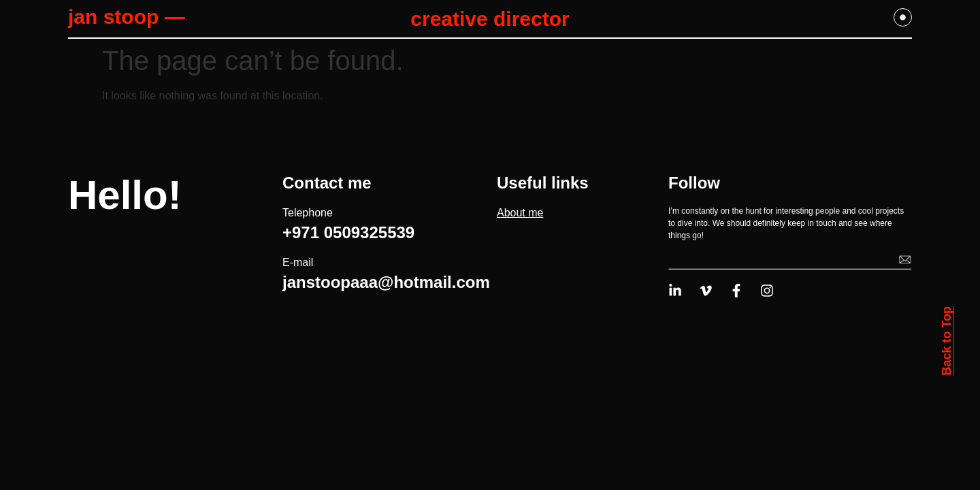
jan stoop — (127, 17)
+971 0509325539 (348, 232)
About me (520, 213)
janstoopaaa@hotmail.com (386, 282)
